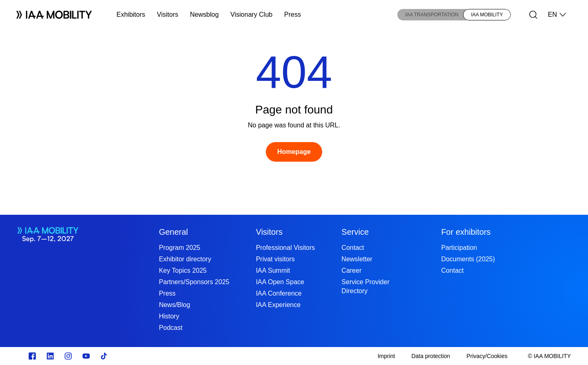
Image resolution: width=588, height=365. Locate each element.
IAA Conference (279, 293)
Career (351, 270)
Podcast (171, 328)
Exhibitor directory (185, 259)
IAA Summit (273, 270)
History (169, 316)
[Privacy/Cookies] (487, 356)
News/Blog (174, 305)
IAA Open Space (280, 282)
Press (293, 14)
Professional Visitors (286, 248)
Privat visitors (275, 259)
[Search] (533, 15)
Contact (353, 248)
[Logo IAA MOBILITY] (54, 15)
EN (557, 15)
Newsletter (357, 259)
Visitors (167, 14)
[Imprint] (386, 356)
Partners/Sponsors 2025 (194, 282)
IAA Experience (278, 305)
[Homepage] (294, 152)
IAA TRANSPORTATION (432, 15)
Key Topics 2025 (183, 270)
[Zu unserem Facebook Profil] (32, 356)
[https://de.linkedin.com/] (50, 356)
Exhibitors (131, 14)
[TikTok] (104, 356)
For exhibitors (466, 232)
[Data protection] (431, 356)
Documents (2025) (468, 259)
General (173, 232)
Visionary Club (251, 14)
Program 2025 (179, 248)
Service (355, 232)
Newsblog (204, 14)
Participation (459, 248)
